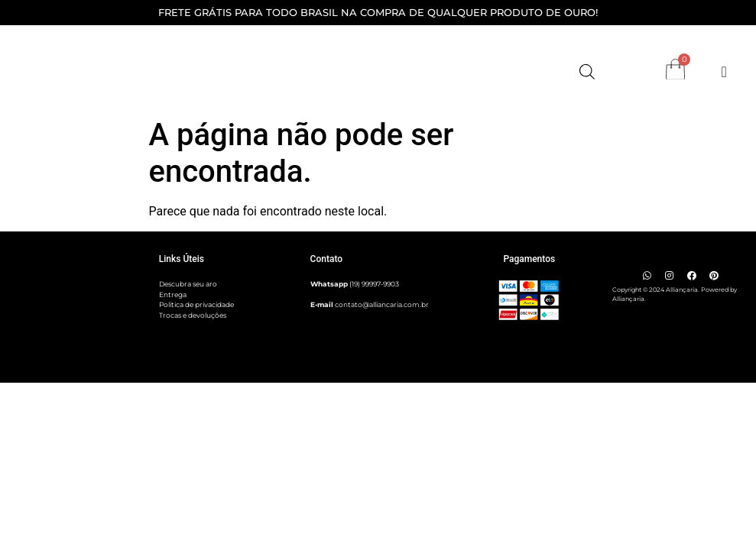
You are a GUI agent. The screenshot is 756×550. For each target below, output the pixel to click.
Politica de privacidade (196, 304)
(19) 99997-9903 (374, 284)
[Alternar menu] (724, 72)
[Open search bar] (587, 72)
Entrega (173, 294)
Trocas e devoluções (193, 315)
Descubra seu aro (188, 284)
